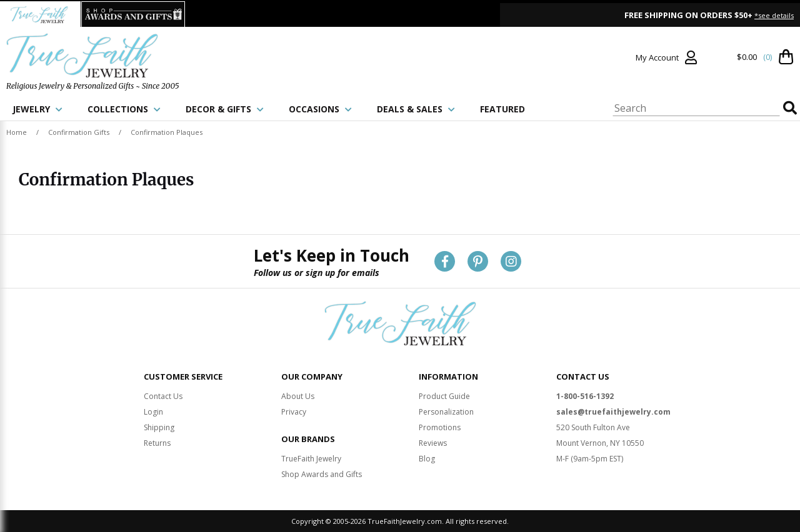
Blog (427, 459)
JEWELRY (37, 109)
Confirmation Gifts (79, 132)
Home (17, 132)
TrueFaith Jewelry (311, 459)
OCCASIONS (320, 109)
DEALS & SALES (416, 109)
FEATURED (502, 109)
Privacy (294, 412)
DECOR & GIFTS (225, 109)
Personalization (446, 412)
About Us (298, 396)
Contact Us (163, 396)
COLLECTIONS (124, 109)
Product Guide (444, 396)
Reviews (433, 443)
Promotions (440, 427)
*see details (774, 15)
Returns (157, 443)
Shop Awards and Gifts (322, 474)
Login (153, 412)
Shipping (159, 427)
